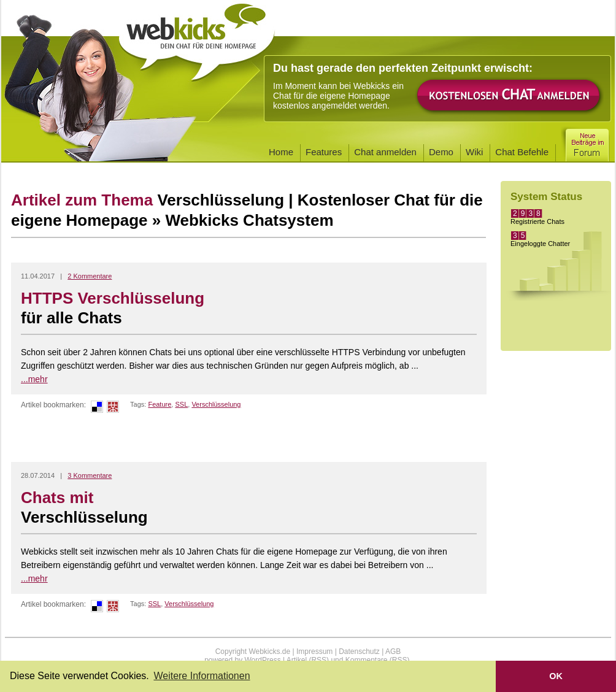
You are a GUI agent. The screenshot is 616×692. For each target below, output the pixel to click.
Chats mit (249, 508)
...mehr (34, 379)
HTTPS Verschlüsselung (249, 309)
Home (281, 152)
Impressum (314, 652)
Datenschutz (359, 652)
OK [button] (556, 676)
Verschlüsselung (216, 404)
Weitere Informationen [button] (202, 676)
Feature (160, 404)
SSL (181, 404)
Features (324, 152)
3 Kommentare (90, 475)
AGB (393, 652)
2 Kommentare (90, 276)
